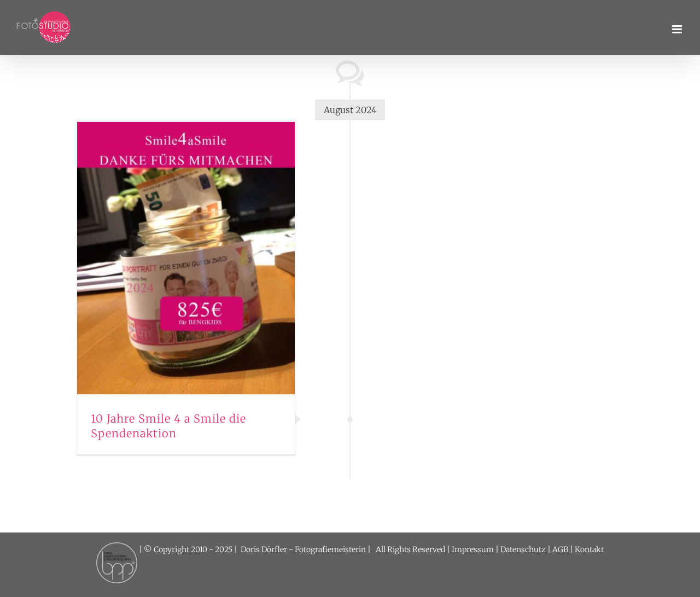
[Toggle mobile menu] (678, 29)
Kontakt (589, 549)
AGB (560, 549)
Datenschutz (523, 549)
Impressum (473, 549)
